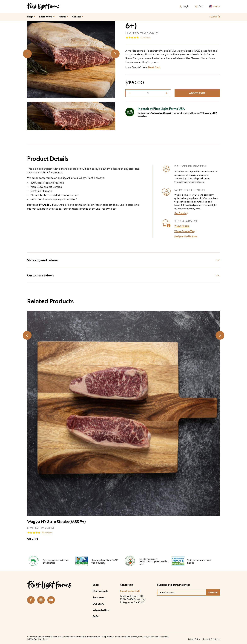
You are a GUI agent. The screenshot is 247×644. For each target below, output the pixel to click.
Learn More (46, 17)
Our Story (98, 604)
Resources (99, 597)
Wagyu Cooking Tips (184, 231)
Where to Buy (101, 610)
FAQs (96, 616)
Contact (76, 17)
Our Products (101, 591)
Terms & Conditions (211, 639)
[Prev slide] (27, 54)
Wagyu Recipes (182, 226)
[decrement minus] (130, 93)
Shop (30, 17)
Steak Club (154, 67)
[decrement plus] (166, 93)
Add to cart (197, 93)
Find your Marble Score (186, 236)
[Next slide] (115, 54)
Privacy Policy (194, 639)
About (62, 17)
